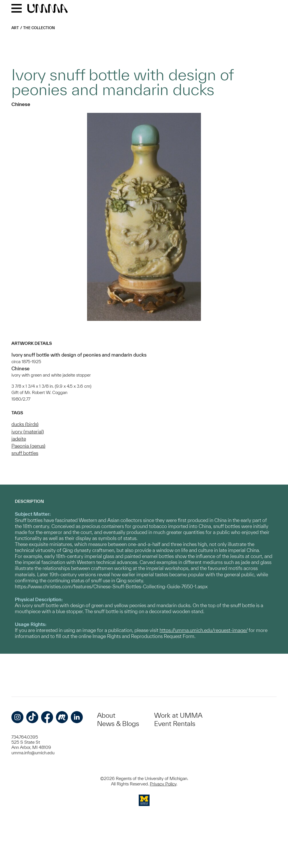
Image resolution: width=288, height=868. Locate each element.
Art (15, 28)
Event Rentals (175, 724)
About (106, 715)
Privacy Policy (163, 784)
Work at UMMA (178, 715)
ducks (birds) (25, 424)
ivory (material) (28, 432)
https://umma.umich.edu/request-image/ (204, 630)
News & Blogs (118, 724)
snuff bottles (25, 453)
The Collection (39, 28)
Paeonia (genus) (28, 446)
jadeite (19, 439)
